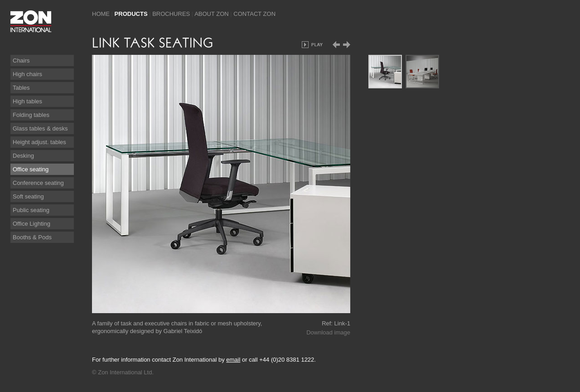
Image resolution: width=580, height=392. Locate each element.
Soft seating (28, 196)
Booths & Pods (32, 237)
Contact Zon (254, 14)
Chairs (21, 60)
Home (101, 14)
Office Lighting (31, 224)
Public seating (31, 210)
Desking (23, 156)
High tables (27, 101)
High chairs (27, 74)
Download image (328, 332)
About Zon (212, 14)
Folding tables (31, 115)
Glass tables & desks (40, 128)
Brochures (171, 14)
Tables (21, 88)
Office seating (31, 169)
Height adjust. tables (39, 142)
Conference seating (38, 183)
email (233, 360)
